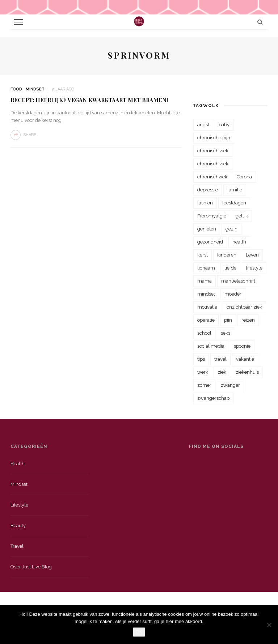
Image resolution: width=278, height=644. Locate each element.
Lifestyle (19, 505)
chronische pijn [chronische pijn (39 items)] (214, 138)
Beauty (18, 526)
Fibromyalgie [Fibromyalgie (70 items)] (212, 216)
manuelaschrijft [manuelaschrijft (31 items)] (238, 281)
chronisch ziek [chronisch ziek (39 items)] (213, 164)
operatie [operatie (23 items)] (206, 320)
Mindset (35, 89)
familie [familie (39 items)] (235, 190)
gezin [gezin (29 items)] (231, 229)
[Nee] (269, 625)
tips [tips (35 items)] (201, 359)
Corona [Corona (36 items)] (244, 177)
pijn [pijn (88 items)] (228, 320)
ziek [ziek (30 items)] (222, 372)
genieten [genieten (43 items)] (207, 229)
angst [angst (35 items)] (203, 125)
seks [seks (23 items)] (226, 333)
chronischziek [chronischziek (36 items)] (212, 177)
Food (16, 89)
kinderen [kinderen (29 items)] (227, 255)
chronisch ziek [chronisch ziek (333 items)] (213, 151)
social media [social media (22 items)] (211, 346)
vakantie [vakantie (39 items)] (245, 359)
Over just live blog (31, 567)
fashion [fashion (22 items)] (205, 203)
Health (18, 464)
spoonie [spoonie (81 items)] (242, 346)
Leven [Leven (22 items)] (252, 255)
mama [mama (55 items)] (205, 281)
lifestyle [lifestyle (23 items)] (254, 268)
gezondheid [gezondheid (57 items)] (210, 242)
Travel (17, 546)
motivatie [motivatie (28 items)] (207, 307)
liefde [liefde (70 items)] (230, 268)
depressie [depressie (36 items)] (208, 190)
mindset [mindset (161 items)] (206, 294)
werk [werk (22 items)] (203, 372)
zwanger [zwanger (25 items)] (230, 385)
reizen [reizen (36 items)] (248, 320)
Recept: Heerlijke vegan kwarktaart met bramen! (89, 100)
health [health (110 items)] (239, 242)
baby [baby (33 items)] (224, 125)
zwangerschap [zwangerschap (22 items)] (213, 398)
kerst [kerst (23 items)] (203, 255)
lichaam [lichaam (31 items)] (206, 268)
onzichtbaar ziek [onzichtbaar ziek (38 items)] (244, 307)
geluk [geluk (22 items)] (242, 216)
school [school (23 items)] (204, 333)
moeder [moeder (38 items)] (233, 294)
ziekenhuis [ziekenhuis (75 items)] (247, 372)
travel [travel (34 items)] (220, 359)
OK (139, 632)
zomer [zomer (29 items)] (204, 385)
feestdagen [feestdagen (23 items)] (234, 203)
